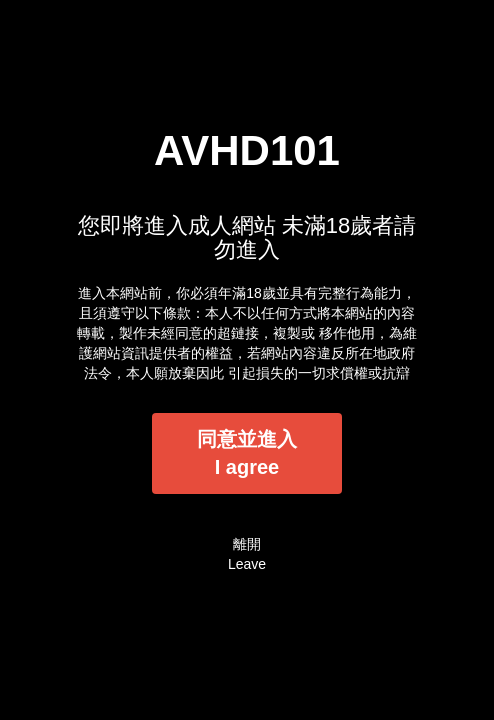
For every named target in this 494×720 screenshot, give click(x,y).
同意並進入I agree (247, 453)
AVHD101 (247, 150)
